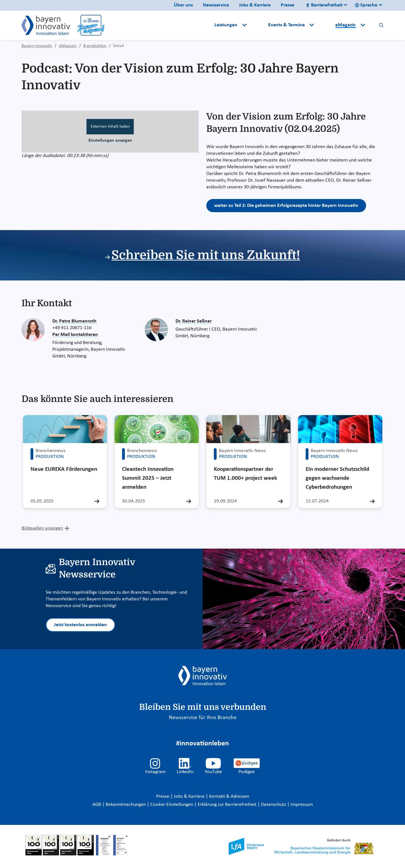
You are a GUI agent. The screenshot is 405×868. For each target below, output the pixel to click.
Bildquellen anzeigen (42, 528)
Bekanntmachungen (126, 805)
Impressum (302, 805)
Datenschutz (274, 805)
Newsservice (216, 5)
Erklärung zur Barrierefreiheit (228, 805)
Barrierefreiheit (324, 5)
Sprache (366, 5)
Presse (287, 5)
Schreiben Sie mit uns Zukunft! (206, 255)
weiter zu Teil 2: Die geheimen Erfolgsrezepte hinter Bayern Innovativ (286, 206)
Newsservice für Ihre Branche (203, 718)
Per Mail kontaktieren (75, 335)
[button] (258, 25)
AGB (97, 805)
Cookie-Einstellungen (172, 805)
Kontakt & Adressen (229, 796)
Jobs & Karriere (255, 5)
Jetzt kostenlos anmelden (80, 625)
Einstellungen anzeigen (110, 141)
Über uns (183, 5)
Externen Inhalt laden (110, 127)
